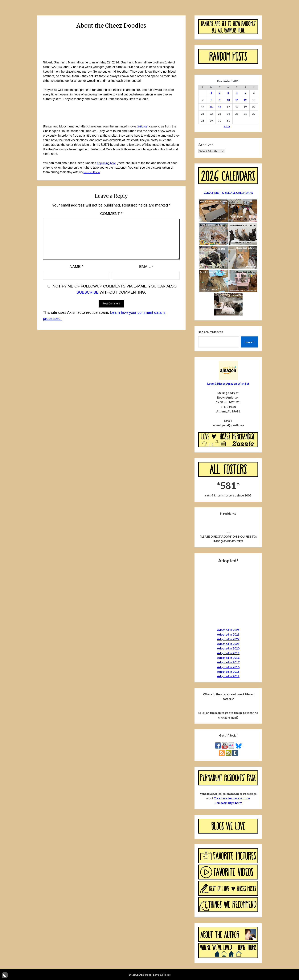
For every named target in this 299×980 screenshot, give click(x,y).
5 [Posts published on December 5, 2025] (245, 93)
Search (250, 342)
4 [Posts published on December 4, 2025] (237, 93)
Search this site (211, 332)
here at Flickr (92, 172)
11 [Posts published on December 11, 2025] (237, 100)
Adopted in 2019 (228, 653)
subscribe (88, 292)
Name (76, 267)
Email (146, 267)
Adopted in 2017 (228, 662)
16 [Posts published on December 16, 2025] (220, 107)
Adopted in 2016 (228, 667)
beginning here (107, 163)
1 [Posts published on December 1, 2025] (211, 93)
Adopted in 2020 (228, 648)
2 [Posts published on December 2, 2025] (220, 93)
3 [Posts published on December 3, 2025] (228, 93)
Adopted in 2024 (228, 630)
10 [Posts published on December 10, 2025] (228, 100)
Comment (111, 214)
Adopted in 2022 (228, 639)
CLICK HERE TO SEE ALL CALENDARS (228, 193)
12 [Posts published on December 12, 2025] (245, 100)
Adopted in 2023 (228, 634)
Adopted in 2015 (228, 672)
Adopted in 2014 (228, 676)
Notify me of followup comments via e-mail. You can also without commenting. (111, 289)
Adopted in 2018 (228, 658)
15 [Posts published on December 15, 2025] (211, 107)
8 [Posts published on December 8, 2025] (211, 100)
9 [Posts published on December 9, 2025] (220, 100)
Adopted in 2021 (228, 644)
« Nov (227, 126)
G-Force (143, 126)
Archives (206, 145)
